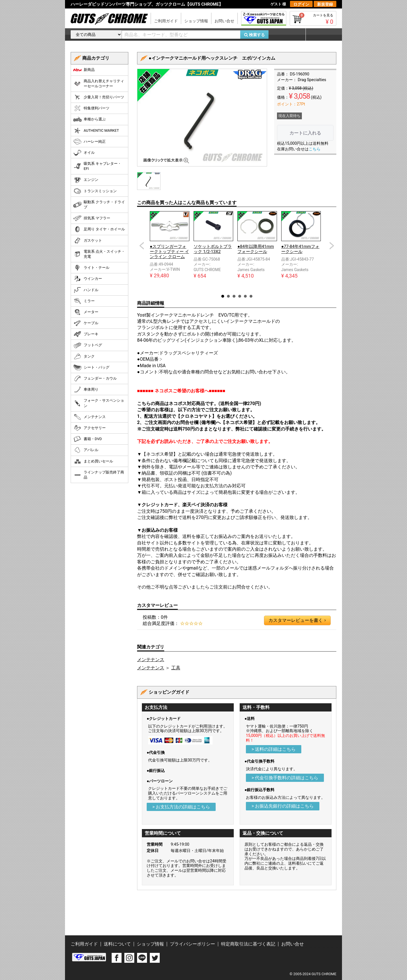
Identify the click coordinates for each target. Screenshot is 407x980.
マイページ (321, 34)
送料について (117, 944)
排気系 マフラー (92, 218)
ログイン (301, 4)
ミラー (84, 301)
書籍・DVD (87, 439)
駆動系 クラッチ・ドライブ (99, 205)
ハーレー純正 (89, 142)
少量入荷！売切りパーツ (99, 97)
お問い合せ (224, 21)
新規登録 (325, 4)
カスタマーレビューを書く (297, 620)
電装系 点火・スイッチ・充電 (99, 254)
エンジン (86, 180)
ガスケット (88, 241)
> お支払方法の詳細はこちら (181, 807)
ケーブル (86, 323)
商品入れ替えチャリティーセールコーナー (99, 84)
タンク (84, 356)
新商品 (84, 70)
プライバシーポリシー (192, 944)
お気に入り (290, 34)
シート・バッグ (91, 367)
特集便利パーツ (91, 108)
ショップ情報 (196, 21)
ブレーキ (86, 334)
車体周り (86, 390)
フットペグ (88, 345)
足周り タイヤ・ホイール (99, 229)
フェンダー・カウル (95, 378)
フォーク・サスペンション (99, 403)
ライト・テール (91, 268)
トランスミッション (95, 191)
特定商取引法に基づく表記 (248, 944)
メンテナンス (151, 660)
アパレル (86, 450)
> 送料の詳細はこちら (274, 749)
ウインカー (88, 279)
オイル (84, 153)
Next (332, 246)
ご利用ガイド (166, 21)
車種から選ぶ (89, 119)
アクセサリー (89, 428)
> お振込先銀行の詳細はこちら (283, 806)
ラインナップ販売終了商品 (99, 475)
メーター (86, 312)
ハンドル (86, 290)
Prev (142, 246)
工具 (176, 668)
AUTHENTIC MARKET (96, 131)
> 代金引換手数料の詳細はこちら (285, 778)
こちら (315, 149)
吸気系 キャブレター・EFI (97, 166)
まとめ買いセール (93, 461)
